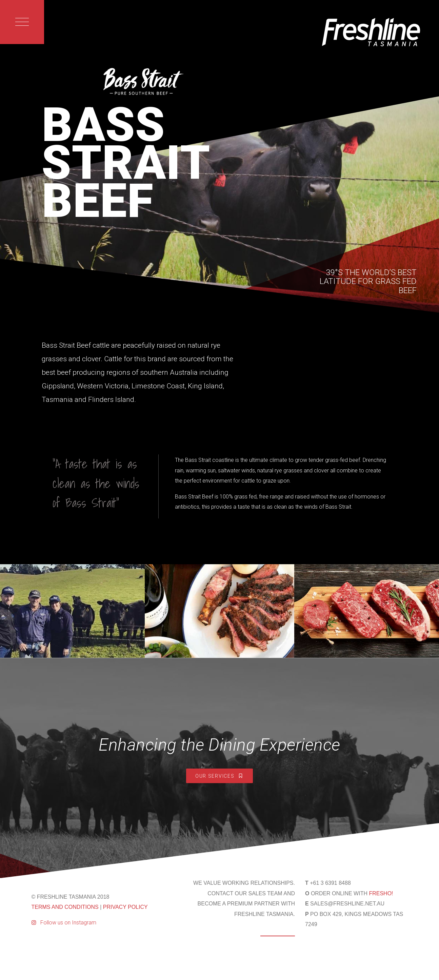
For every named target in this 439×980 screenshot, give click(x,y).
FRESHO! (381, 893)
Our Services (219, 776)
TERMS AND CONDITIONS (65, 907)
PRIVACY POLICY (125, 907)
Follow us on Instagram (64, 923)
